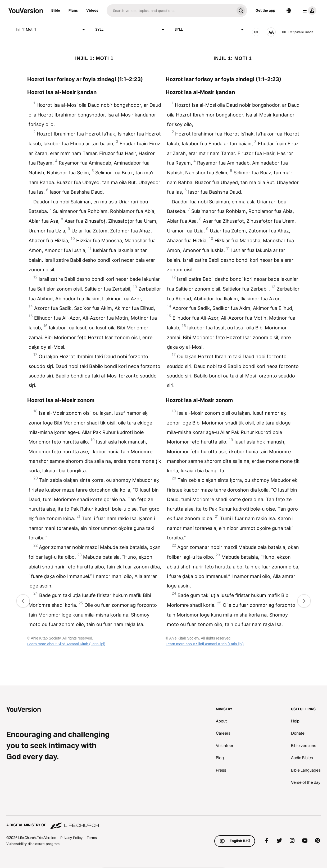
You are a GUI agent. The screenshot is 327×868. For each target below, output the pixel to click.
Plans (73, 10)
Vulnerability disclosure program (33, 844)
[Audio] (256, 32)
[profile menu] (308, 11)
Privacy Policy (71, 838)
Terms (92, 838)
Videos (92, 10)
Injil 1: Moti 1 (51, 30)
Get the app (265, 10)
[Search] (171, 11)
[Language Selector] (289, 11)
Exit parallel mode (298, 32)
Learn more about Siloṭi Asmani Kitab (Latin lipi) (66, 644)
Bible (56, 10)
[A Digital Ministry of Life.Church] (163, 823)
